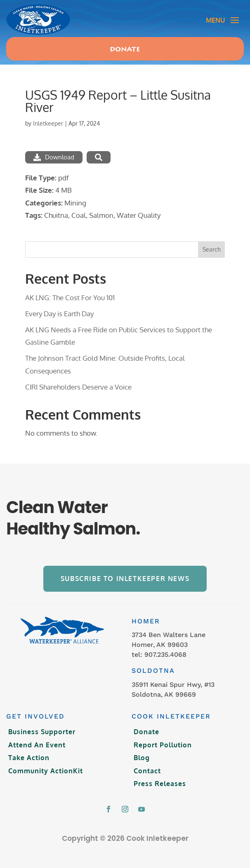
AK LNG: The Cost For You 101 (70, 297)
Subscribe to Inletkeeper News (125, 579)
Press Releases (160, 784)
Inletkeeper (48, 123)
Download (54, 157)
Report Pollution (163, 745)
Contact (147, 771)
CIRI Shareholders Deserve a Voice (78, 387)
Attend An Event (37, 745)
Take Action (29, 758)
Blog (142, 758)
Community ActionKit (46, 771)
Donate (125, 50)
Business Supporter (42, 732)
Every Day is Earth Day (59, 314)
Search (212, 249)
